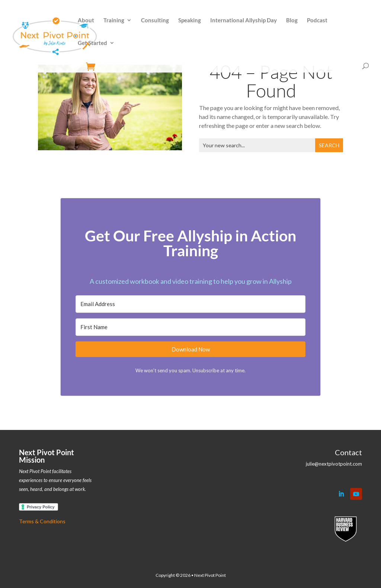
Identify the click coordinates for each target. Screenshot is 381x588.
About (86, 20)
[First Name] (190, 327)
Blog (292, 20)
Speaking (190, 20)
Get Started (92, 43)
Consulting (155, 20)
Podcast (317, 20)
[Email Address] (190, 304)
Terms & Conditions (42, 521)
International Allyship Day (244, 20)
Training (114, 20)
